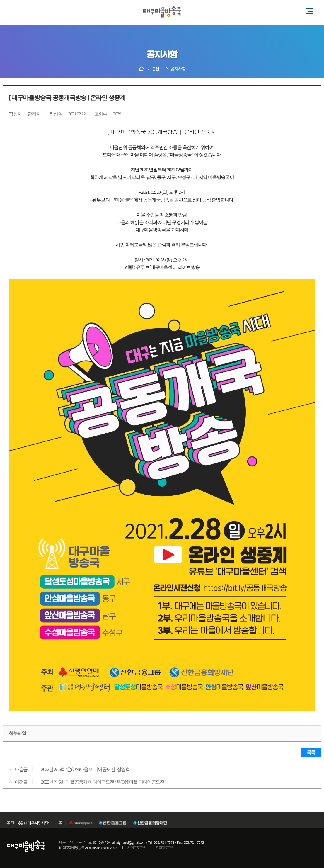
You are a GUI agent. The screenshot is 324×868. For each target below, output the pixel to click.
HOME (141, 69)
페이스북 (42, 10)
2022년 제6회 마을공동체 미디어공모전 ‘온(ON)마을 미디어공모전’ (103, 782)
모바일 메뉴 (308, 11)
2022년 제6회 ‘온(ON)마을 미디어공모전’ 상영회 (85, 769)
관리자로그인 (165, 848)
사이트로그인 (137, 848)
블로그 (18, 10)
